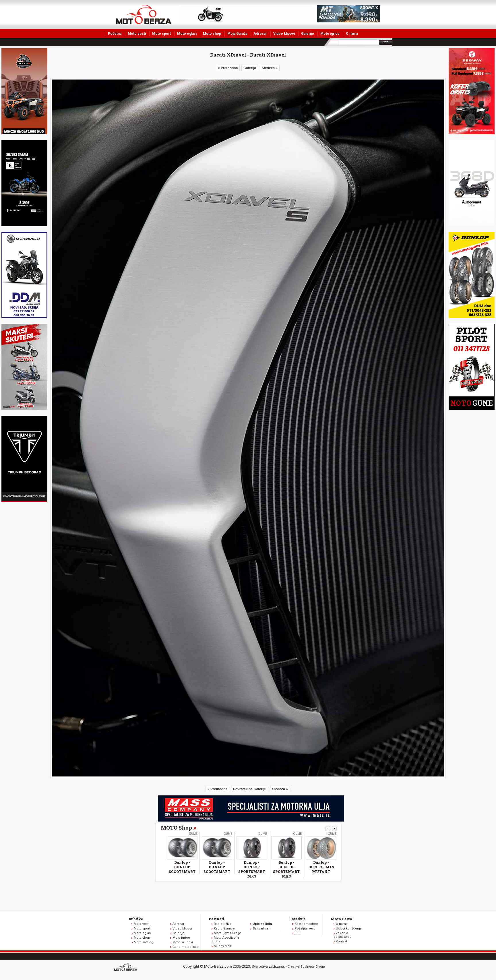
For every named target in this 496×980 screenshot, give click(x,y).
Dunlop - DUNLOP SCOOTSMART (182, 867)
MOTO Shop (176, 828)
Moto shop (212, 34)
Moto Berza (341, 919)
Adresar (260, 34)
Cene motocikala (185, 947)
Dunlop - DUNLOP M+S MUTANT (321, 867)
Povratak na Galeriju (250, 789)
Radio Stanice (224, 928)
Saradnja (298, 919)
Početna (115, 34)
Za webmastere (306, 924)
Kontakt (341, 941)
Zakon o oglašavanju (343, 935)
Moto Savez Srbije (227, 933)
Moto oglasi (187, 34)
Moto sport (161, 34)
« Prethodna (228, 68)
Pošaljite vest (305, 928)
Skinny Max (222, 946)
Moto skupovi (183, 942)
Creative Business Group (306, 967)
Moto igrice (330, 34)
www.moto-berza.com (127, 968)
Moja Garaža (237, 34)
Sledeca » (280, 789)
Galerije (308, 34)
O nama (352, 34)
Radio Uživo (223, 924)
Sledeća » (270, 68)
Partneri (216, 919)
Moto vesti (137, 34)
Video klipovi (284, 34)
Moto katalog (144, 942)
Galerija (250, 68)
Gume (193, 834)
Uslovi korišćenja (349, 928)
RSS (298, 933)
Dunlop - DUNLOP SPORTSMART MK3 (252, 869)
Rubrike (136, 919)
